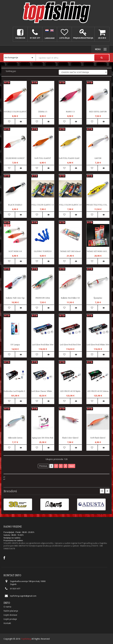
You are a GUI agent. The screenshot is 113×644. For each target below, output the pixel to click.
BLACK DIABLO (15, 205)
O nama (7, 607)
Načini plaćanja (11, 611)
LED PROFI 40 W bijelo (70, 391)
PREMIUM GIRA (43, 298)
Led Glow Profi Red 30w (70, 345)
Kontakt (7, 623)
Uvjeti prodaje (10, 619)
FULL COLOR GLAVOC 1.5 (43, 205)
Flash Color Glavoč (70, 438)
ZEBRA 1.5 (43, 112)
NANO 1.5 (70, 112)
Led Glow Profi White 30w (98, 345)
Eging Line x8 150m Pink (43, 438)
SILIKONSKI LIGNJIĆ (15, 158)
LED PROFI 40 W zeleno (98, 391)
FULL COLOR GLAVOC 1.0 (70, 205)
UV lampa (15, 345)
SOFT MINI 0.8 (15, 251)
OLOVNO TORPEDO (43, 251)
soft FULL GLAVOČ (43, 158)
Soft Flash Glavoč (98, 438)
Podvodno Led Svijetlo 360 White (15, 391)
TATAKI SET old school (70, 251)
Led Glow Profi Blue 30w (43, 345)
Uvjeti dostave (10, 615)
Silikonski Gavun (15, 438)
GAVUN (98, 158)
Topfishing (26, 639)
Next (72, 466)
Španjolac (98, 298)
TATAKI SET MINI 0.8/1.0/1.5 (98, 251)
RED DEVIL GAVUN (98, 112)
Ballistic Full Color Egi (15, 298)
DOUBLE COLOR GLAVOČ (15, 112)
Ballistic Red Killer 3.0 (70, 298)
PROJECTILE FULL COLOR (98, 205)
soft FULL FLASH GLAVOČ (70, 158)
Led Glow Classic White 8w (43, 391)
